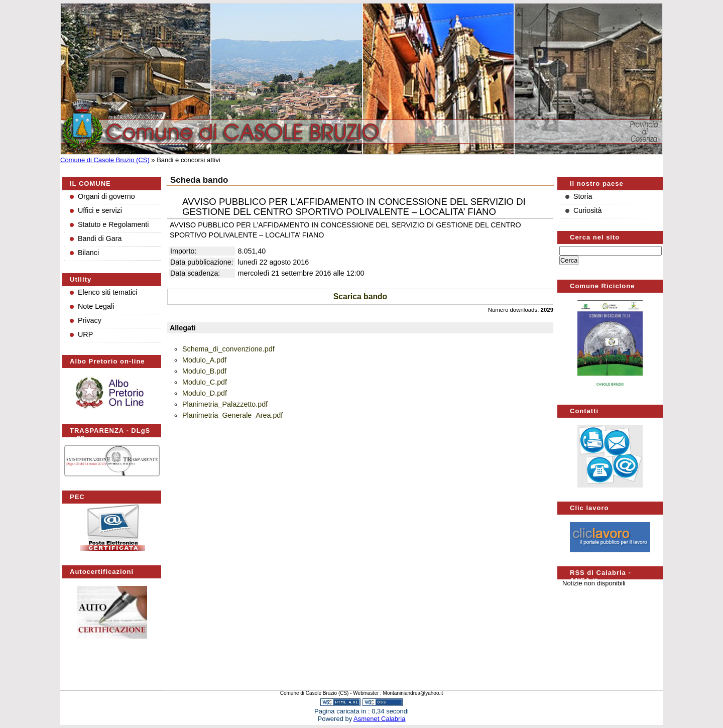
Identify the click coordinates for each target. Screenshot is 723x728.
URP (85, 334)
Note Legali (96, 306)
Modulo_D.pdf (205, 393)
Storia (583, 196)
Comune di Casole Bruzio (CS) (105, 160)
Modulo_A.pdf (204, 360)
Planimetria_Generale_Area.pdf (232, 415)
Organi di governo (106, 196)
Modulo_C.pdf (205, 382)
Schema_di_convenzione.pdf (228, 349)
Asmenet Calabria (379, 719)
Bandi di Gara (100, 238)
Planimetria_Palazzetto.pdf (225, 404)
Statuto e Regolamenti (113, 224)
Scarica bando (360, 296)
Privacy (90, 320)
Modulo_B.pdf (204, 371)
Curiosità (587, 210)
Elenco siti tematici (107, 292)
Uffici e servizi (100, 210)
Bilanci (88, 253)
